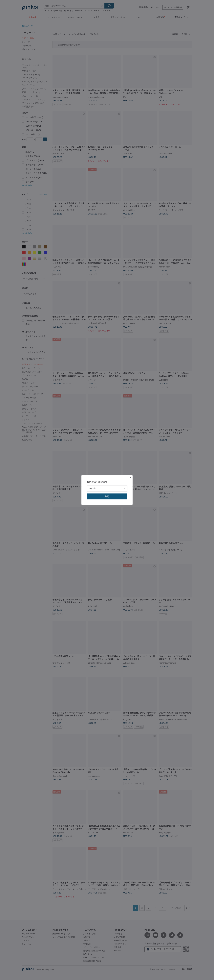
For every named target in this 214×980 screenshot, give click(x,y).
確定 (107, 496)
